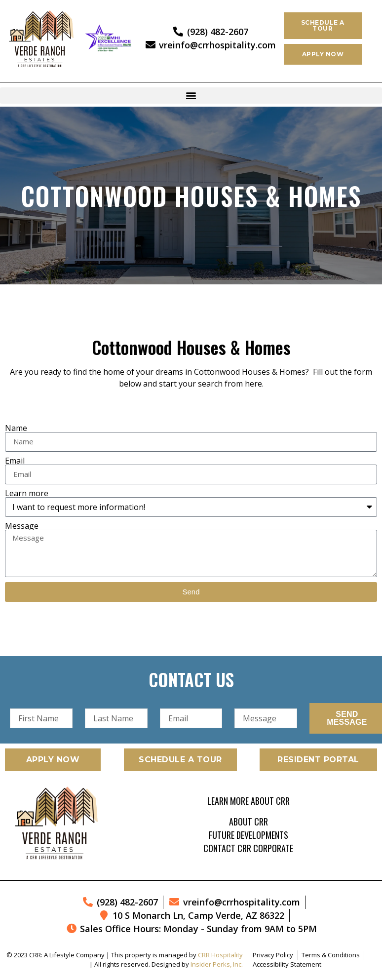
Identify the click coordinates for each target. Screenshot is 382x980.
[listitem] (191, 378)
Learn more (27, 493)
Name (16, 428)
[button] (191, 96)
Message (22, 526)
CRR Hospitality (220, 955)
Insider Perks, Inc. (217, 964)
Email (15, 461)
